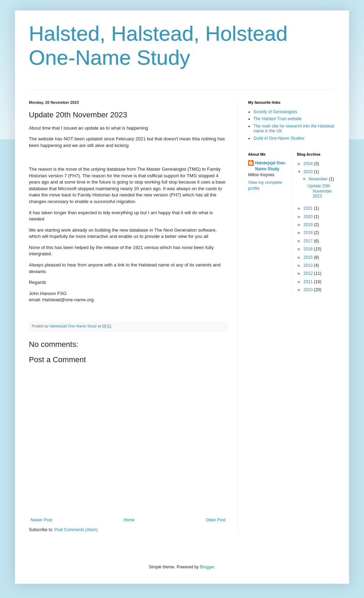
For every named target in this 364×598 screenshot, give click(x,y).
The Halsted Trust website (278, 119)
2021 (309, 208)
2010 (309, 290)
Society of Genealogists (275, 112)
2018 (309, 233)
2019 (309, 225)
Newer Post (41, 520)
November (319, 179)
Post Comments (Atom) (76, 530)
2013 (309, 265)
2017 (309, 241)
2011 (309, 282)
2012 (309, 273)
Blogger (207, 567)
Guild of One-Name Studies (279, 138)
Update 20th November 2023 (319, 191)
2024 (309, 164)
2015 (309, 257)
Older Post (216, 520)
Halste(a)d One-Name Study (271, 166)
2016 (309, 249)
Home (129, 520)
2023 (309, 172)
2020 (309, 217)
